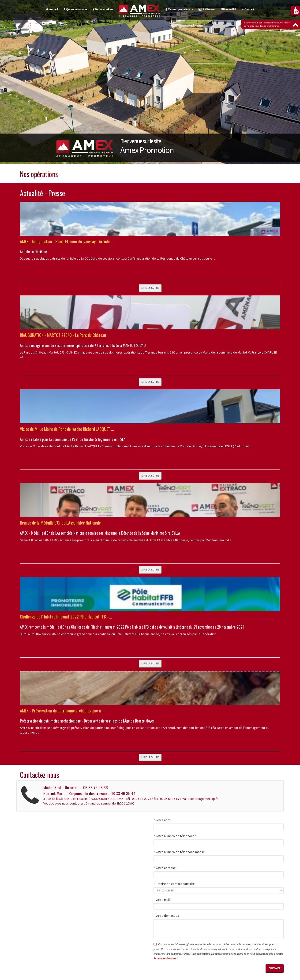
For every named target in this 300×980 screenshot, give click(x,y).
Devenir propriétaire (179, 9)
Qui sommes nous (75, 9)
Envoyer (275, 968)
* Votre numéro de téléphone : (175, 836)
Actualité (229, 9)
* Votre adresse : (165, 868)
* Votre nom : (163, 820)
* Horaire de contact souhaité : (175, 884)
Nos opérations (103, 9)
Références (207, 9)
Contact (248, 9)
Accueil (52, 9)
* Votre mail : (162, 900)
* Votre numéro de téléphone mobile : (180, 852)
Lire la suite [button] (150, 288)
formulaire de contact (166, 958)
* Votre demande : (166, 916)
